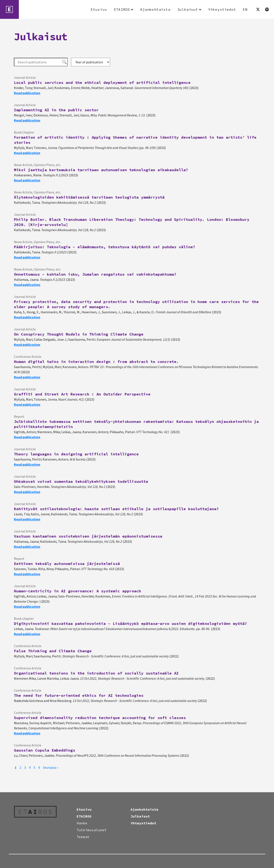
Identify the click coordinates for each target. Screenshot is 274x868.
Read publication (27, 93)
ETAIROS (122, 9)
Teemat (83, 837)
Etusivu (99, 9)
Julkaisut (188, 9)
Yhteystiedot (222, 9)
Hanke (82, 823)
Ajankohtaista (155, 9)
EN (245, 9)
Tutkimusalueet (92, 830)
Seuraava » (51, 767)
